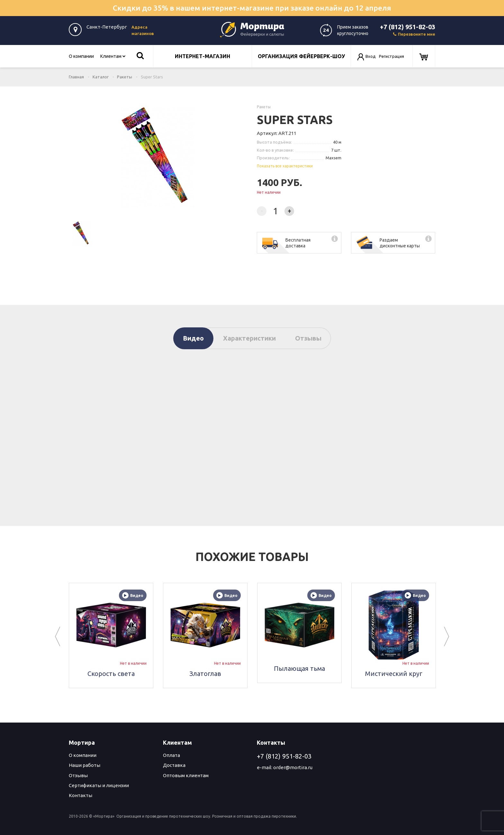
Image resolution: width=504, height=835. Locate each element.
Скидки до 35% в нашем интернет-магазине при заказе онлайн (252, 8)
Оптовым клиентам (186, 775)
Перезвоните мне (414, 34)
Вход (371, 56)
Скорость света (111, 674)
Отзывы (308, 338)
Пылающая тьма (299, 668)
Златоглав (205, 674)
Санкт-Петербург (107, 27)
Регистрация (392, 56)
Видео (193, 338)
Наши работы (85, 765)
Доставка (174, 765)
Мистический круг (394, 674)
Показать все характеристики (285, 166)
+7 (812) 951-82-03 (408, 27)
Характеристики (249, 338)
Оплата (171, 755)
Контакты (81, 795)
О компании (81, 56)
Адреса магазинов (143, 30)
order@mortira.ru (293, 767)
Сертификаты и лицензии (99, 785)
